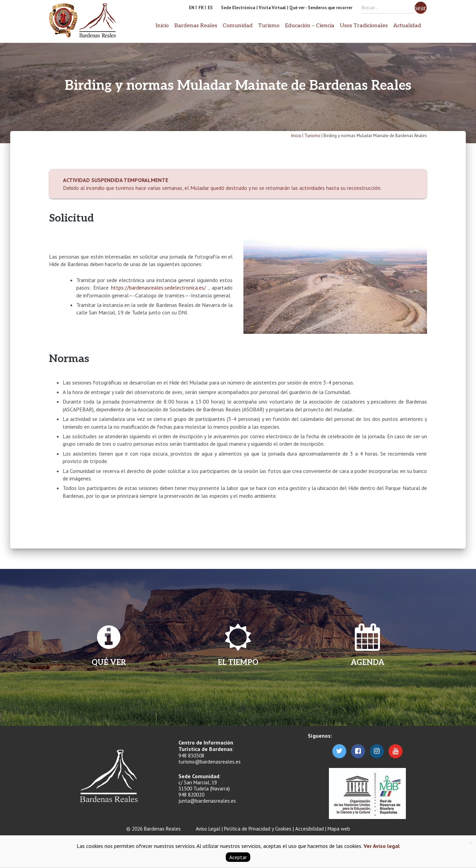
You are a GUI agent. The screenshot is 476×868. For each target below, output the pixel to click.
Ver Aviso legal (381, 846)
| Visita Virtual (271, 8)
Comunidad (238, 26)
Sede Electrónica (238, 8)
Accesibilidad (310, 829)
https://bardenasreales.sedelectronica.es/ (160, 288)
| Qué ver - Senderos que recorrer (320, 8)
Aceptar (238, 857)
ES (210, 8)
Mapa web (339, 829)
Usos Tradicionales (364, 26)
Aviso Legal (208, 829)
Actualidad (407, 26)
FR (201, 8)
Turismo (269, 26)
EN (192, 8)
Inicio (162, 26)
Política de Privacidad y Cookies (258, 829)
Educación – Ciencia (310, 26)
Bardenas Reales (196, 26)
